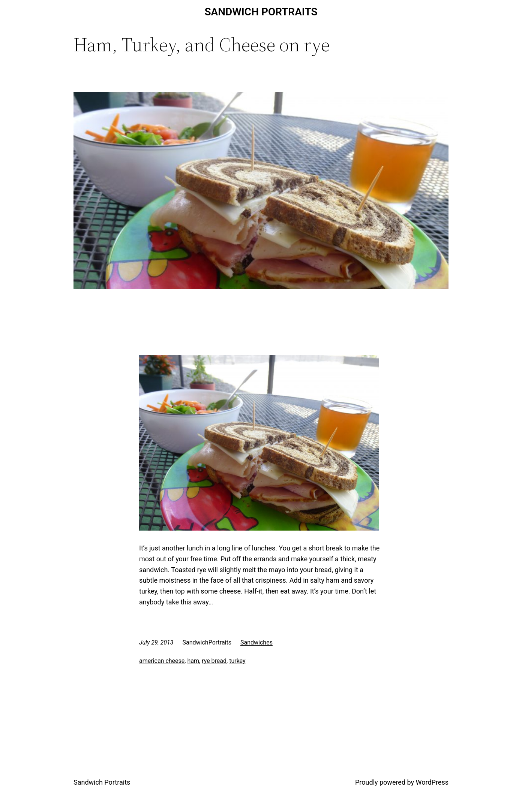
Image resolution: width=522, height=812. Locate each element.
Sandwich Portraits (261, 12)
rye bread (214, 661)
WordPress (432, 782)
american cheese (162, 661)
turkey (237, 661)
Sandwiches (256, 642)
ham (193, 661)
